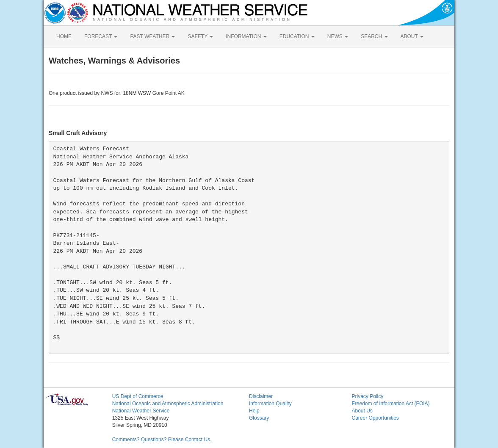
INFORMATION (246, 36)
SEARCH (374, 36)
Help (254, 411)
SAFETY (200, 36)
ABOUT (412, 36)
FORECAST (101, 36)
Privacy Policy (367, 396)
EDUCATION (297, 36)
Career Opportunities (375, 418)
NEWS (338, 36)
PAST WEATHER (152, 36)
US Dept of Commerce (138, 396)
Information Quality (270, 404)
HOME (64, 36)
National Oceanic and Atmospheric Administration (168, 404)
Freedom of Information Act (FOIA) (390, 404)
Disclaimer (261, 396)
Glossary (259, 418)
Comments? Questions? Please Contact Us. (162, 440)
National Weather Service (141, 411)
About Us (362, 411)
